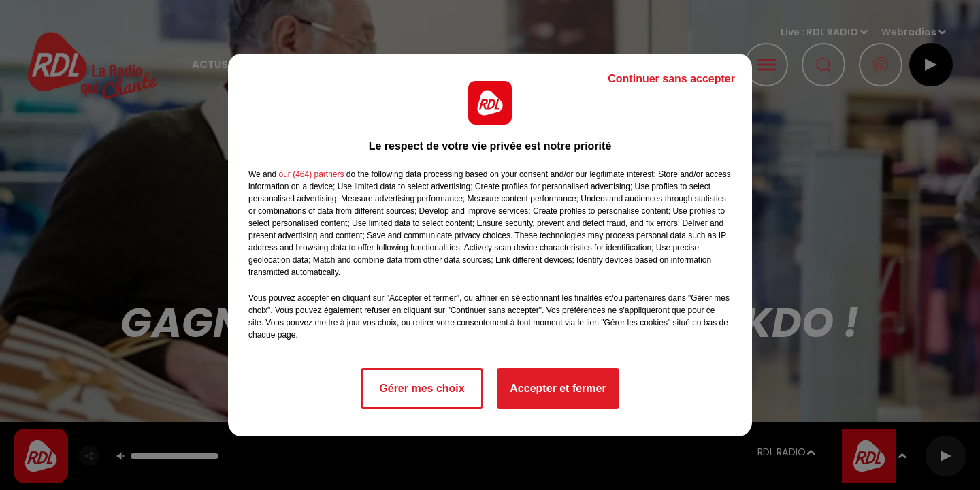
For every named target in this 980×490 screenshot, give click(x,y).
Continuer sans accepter (671, 79)
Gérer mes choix (422, 388)
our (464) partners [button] (311, 174)
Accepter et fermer (558, 388)
